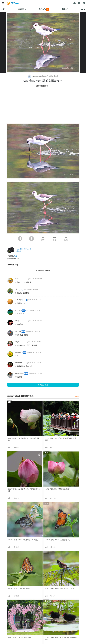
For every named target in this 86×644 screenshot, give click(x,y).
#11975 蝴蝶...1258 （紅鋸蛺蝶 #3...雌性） (23, 540)
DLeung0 (18, 300)
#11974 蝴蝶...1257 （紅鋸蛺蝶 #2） (58, 540)
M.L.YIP (18, 310)
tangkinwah (19, 373)
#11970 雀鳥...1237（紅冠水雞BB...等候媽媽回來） (61, 638)
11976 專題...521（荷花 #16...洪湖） (58, 489)
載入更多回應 (43, 385)
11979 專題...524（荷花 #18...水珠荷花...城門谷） (24, 439)
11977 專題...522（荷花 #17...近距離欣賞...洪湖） (24, 490)
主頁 (3, 9)
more (77, 396)
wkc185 (18, 331)
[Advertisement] (43, 106)
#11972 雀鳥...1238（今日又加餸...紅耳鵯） (60, 589)
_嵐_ (17, 289)
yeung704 (19, 279)
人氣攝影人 (22, 9)
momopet (18, 352)
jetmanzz (18, 363)
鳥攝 (16, 256)
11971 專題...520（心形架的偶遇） (21, 637)
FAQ (83, 9)
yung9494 (19, 321)
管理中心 (65, 9)
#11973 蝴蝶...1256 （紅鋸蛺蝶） (20, 589)
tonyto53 (18, 342)
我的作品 (44, 9)
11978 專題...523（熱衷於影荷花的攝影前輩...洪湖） (61, 439)
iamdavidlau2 (35, 76)
